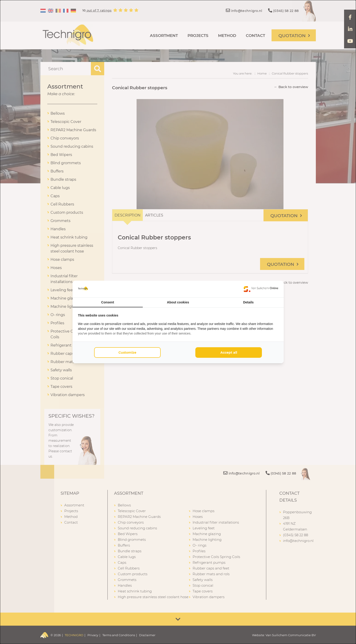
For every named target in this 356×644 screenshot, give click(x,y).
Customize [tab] (127, 353)
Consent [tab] (108, 302)
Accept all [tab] (229, 353)
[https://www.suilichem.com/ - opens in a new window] (261, 289)
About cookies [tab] (178, 302)
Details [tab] (248, 302)
